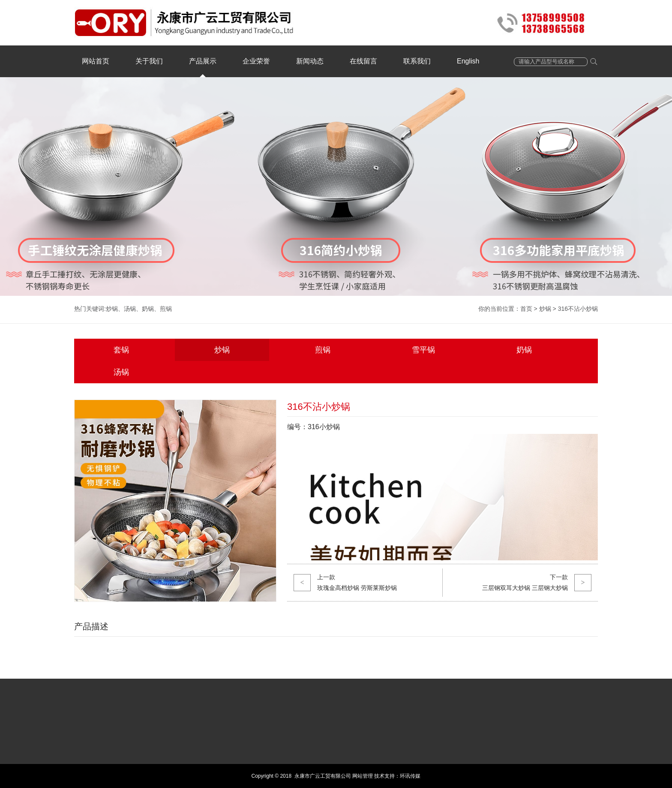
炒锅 (112, 309)
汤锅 (130, 309)
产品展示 (203, 61)
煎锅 (166, 309)
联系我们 (417, 61)
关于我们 (149, 61)
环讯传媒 (410, 776)
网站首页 (96, 61)
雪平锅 (423, 350)
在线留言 (363, 61)
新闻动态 (310, 61)
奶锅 (148, 309)
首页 (526, 309)
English (468, 61)
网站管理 (363, 776)
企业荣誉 (256, 61)
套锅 (121, 350)
